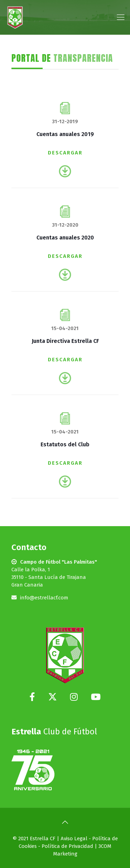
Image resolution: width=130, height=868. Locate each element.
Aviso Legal (74, 838)
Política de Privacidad (67, 846)
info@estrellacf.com (44, 598)
